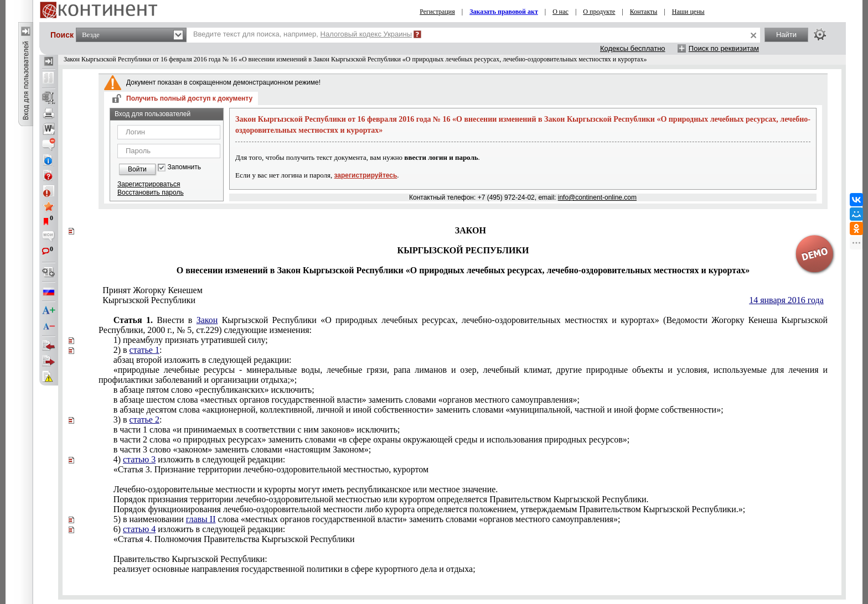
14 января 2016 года (786, 300)
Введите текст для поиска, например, (303, 34)
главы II (201, 519)
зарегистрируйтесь (366, 175)
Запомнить (184, 167)
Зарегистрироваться (149, 184)
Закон (207, 320)
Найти (786, 35)
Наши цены (688, 12)
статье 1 (144, 350)
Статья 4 (234, 539)
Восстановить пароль (151, 192)
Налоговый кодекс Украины (366, 34)
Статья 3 (271, 469)
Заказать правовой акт (504, 12)
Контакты (644, 12)
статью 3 (139, 459)
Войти (137, 169)
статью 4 (139, 529)
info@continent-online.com (597, 197)
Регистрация (437, 12)
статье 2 (144, 420)
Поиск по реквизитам (724, 48)
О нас (560, 12)
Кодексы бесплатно (633, 48)
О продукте (599, 12)
